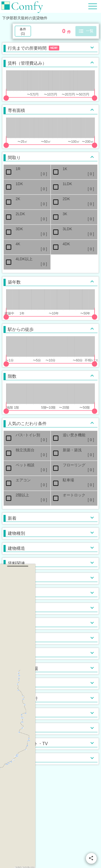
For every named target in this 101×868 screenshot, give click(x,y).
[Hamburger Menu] (93, 6)
